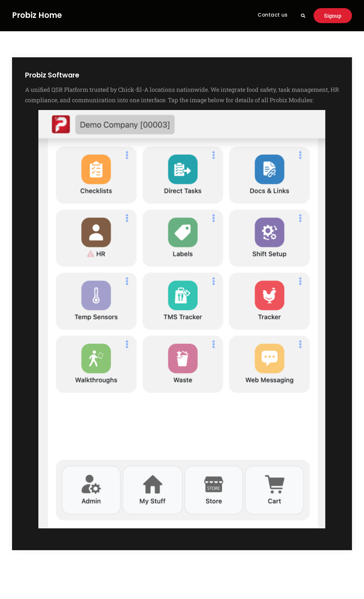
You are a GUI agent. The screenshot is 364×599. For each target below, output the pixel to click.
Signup (333, 15)
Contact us (273, 15)
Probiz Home (37, 15)
